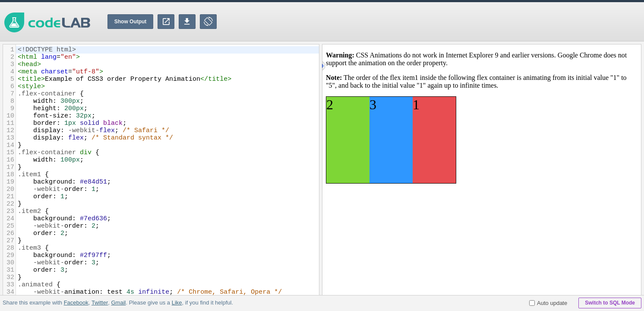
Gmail (118, 303)
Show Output (131, 22)
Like (177, 303)
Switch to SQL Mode (610, 303)
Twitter (100, 303)
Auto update (548, 303)
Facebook (76, 303)
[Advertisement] (487, 22)
